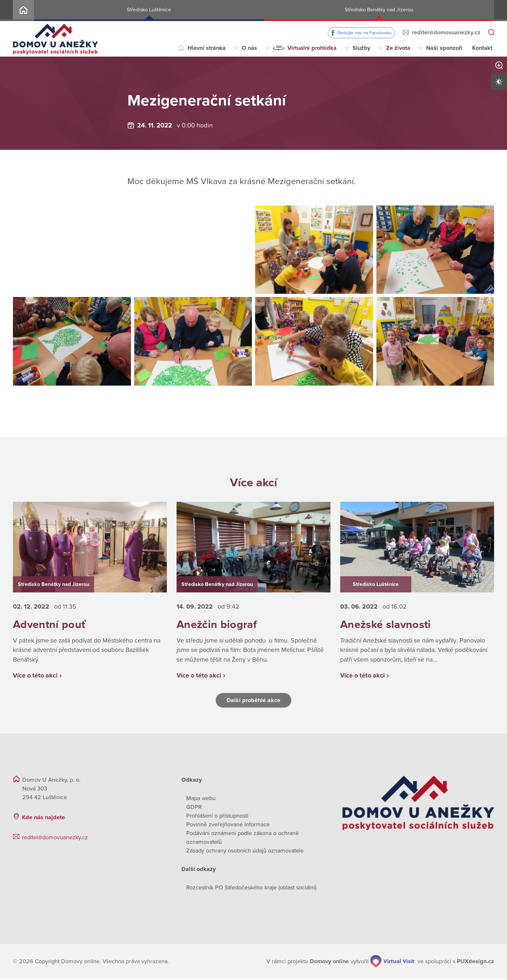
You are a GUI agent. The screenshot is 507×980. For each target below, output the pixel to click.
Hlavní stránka (207, 48)
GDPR (194, 808)
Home (23, 11)
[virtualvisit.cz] (392, 963)
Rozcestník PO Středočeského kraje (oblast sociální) (251, 889)
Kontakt (482, 48)
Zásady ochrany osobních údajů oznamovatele (245, 852)
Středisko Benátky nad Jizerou (379, 10)
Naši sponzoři (444, 48)
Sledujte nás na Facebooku (364, 33)
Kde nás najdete (43, 819)
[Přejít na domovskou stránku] (55, 39)
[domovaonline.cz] (329, 963)
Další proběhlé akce (253, 701)
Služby (361, 48)
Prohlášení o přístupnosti (217, 817)
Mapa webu (201, 799)
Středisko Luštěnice (149, 10)
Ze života (398, 48)
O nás (249, 48)
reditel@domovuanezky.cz (446, 32)
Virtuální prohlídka (312, 48)
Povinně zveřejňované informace (228, 826)
